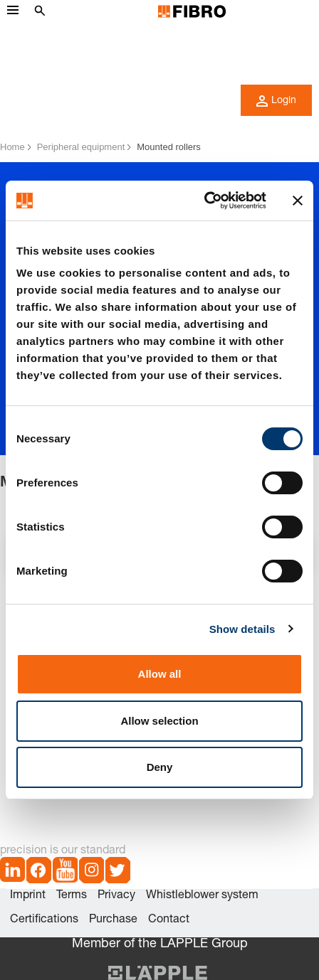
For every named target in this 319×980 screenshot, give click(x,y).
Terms (72, 896)
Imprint (28, 896)
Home (12, 147)
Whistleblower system (202, 896)
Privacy (116, 896)
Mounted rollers (169, 147)
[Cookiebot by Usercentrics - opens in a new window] (204, 201)
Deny (160, 767)
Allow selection (159, 721)
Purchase (113, 920)
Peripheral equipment (81, 147)
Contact (169, 920)
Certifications (44, 920)
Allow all (160, 674)
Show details (242, 629)
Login (276, 101)
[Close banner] (298, 201)
